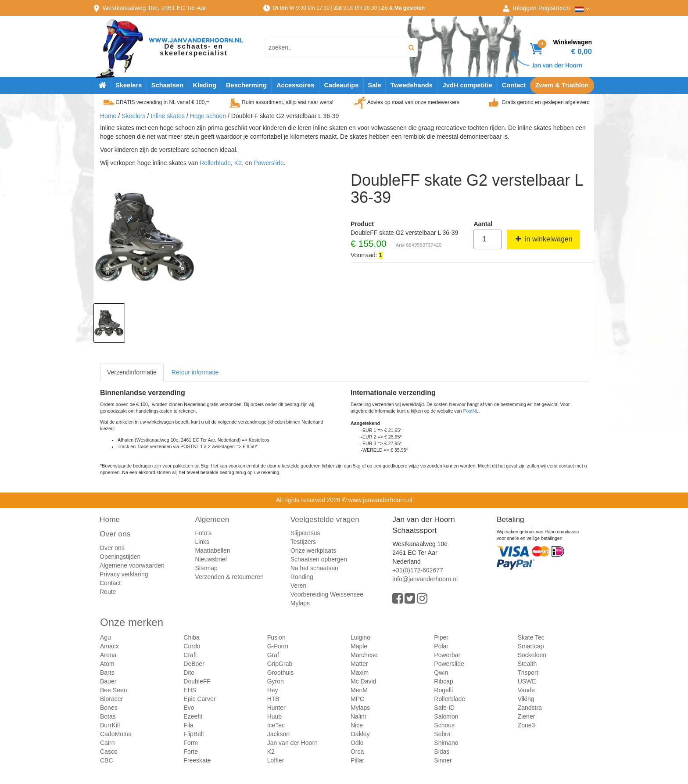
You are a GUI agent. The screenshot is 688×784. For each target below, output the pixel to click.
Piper (441, 637)
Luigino (360, 637)
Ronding (302, 577)
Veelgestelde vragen (325, 519)
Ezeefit (193, 716)
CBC (107, 760)
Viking (526, 699)
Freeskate (197, 760)
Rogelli (443, 690)
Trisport (528, 673)
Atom (107, 664)
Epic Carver (199, 699)
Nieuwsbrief (211, 559)
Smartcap (531, 646)
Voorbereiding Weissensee (327, 594)
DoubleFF (197, 681)
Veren (299, 586)
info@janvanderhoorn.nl (425, 579)
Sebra (442, 734)
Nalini (358, 716)
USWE (527, 681)
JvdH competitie (468, 85)
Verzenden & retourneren (229, 577)
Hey (273, 690)
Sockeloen (532, 655)
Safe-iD (444, 708)
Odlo (357, 743)
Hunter (276, 708)
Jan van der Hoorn (292, 743)
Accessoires (295, 85)
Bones (109, 708)
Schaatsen (167, 85)
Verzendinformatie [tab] (132, 372)
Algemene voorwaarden (132, 565)
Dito (189, 673)
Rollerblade (215, 163)
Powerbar (447, 655)
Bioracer (111, 699)
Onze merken (132, 622)
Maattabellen (212, 550)
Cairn (107, 743)
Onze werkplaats (313, 550)
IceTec (276, 725)
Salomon (446, 716)
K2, (239, 163)
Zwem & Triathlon (562, 85)
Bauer (108, 681)
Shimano (446, 743)
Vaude (526, 690)
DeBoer (194, 664)
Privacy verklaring (124, 574)
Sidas (442, 752)
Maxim (360, 673)
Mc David (363, 681)
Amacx (109, 646)
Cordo (192, 646)
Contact (514, 85)
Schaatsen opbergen (319, 559)
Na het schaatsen (314, 568)
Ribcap (444, 681)
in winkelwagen (543, 239)
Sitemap (206, 568)
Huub (274, 716)
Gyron (276, 681)
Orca (357, 752)
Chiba (192, 637)
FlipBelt (194, 734)
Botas (108, 716)
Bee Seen (114, 690)
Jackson (278, 734)
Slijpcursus (305, 533)
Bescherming (246, 85)
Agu (106, 637)
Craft (190, 655)
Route (108, 592)
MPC (357, 699)
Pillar (357, 760)
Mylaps (300, 603)
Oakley (360, 734)
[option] (109, 323)
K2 (271, 752)
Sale (374, 85)
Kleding (204, 85)
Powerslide (269, 163)
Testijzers (303, 542)
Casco (109, 752)
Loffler (276, 760)
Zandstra (530, 708)
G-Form (278, 646)
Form (191, 743)
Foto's (203, 533)
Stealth (527, 664)
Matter (359, 664)
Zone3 (527, 725)
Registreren (554, 8)
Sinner (443, 760)
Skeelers (129, 85)
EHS (190, 690)
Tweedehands (412, 85)
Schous (444, 725)
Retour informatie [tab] (195, 372)
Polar (441, 646)
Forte (191, 752)
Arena (108, 655)
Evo (189, 708)
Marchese (364, 655)
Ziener (527, 716)
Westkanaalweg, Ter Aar (154, 8)
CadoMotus (116, 734)
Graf (273, 655)
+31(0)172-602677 (418, 570)
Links (202, 542)
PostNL (471, 411)
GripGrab (280, 664)
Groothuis (281, 673)
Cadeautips (341, 85)
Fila (188, 725)
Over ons (115, 534)
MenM (359, 690)
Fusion (276, 637)
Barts (107, 673)
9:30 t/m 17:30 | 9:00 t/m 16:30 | (349, 8)
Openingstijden (120, 557)
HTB (273, 699)
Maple (359, 646)
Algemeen (212, 519)
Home (108, 116)
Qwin (441, 673)
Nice (357, 725)
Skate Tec (531, 637)
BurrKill (110, 725)
